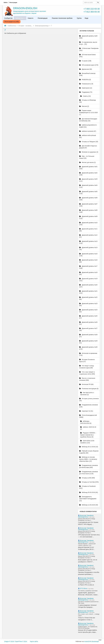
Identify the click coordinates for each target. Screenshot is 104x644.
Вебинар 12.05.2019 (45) (89, 505)
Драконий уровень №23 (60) (88, 305)
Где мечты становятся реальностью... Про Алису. (89, 602)
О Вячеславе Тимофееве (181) (89, 49)
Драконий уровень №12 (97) (88, 236)
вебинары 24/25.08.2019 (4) (86, 422)
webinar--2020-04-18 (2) (88, 428)
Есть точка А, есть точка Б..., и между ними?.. (89, 615)
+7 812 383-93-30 (92, 12)
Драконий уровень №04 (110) (88, 186)
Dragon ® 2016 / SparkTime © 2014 (16, 641)
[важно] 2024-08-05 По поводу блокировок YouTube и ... (87, 520)
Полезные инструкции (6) (89, 389)
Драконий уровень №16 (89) (88, 261)
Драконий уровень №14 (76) (88, 249)
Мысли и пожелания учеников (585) (87, 379)
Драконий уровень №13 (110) (88, 242)
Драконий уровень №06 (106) (88, 199)
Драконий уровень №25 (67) (88, 317)
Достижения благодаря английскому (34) (88, 120)
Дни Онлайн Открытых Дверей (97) (88, 147)
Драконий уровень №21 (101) (88, 292)
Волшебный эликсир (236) (87, 74)
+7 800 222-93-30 (92, 9)
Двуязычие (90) (86, 69)
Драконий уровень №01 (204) (88, 168)
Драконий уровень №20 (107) (88, 286)
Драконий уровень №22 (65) (88, 298)
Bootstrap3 (95, 641)
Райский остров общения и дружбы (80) (89, 452)
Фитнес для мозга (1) (87, 162)
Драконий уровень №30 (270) (88, 348)
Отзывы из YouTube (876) (89, 482)
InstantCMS (88, 641)
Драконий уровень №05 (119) (88, 192)
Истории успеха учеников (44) (89, 400)
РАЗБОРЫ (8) (85, 80)
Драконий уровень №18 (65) (88, 273)
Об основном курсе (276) (89, 65)
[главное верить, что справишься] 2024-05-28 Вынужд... (88, 627)
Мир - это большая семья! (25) (87, 157)
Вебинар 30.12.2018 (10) (89, 447)
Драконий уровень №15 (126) (88, 255)
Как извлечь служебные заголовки (88, 591)
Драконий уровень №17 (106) (88, 267)
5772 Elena (84, 589)
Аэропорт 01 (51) (86, 411)
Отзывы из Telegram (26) (89, 142)
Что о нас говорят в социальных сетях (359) (87, 373)
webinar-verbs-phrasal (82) (87, 136)
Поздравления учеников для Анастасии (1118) (88, 473)
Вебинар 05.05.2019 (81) (89, 492)
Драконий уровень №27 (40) (88, 329)
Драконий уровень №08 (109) (88, 211)
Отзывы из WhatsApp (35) (87, 101)
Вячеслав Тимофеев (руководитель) (86, 516)
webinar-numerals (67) (88, 131)
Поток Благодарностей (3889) (88, 416)
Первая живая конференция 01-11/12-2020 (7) (88, 113)
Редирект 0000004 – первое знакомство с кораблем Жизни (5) (88, 435)
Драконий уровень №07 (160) (88, 205)
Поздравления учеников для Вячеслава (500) (88, 466)
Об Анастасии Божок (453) (87, 56)
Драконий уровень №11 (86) (88, 230)
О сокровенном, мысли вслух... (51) (88, 43)
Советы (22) (85, 96)
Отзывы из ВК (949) (87, 478)
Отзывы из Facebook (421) (87, 487)
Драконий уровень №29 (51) (88, 342)
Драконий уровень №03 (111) (88, 180)
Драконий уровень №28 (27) (88, 336)
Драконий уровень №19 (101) (88, 280)
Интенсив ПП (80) (86, 384)
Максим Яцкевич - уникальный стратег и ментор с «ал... (87, 545)
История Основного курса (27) (87, 361)
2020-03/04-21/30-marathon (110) (87, 442)
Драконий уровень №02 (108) (88, 174)
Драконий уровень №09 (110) (88, 217)
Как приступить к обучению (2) (87, 394)
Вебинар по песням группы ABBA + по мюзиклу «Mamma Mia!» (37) (88, 459)
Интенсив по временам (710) (88, 354)
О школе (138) (85, 61)
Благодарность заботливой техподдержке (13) (88, 499)
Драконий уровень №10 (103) (88, 224)
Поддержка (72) (86, 92)
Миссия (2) (84, 106)
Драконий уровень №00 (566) (88, 37)
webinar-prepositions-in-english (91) (88, 126)
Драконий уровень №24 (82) (88, 311)
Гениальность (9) (86, 84)
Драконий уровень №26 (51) (88, 323)
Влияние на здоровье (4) (89, 152)
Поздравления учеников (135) (88, 406)
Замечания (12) (86, 88)
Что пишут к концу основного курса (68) (86, 367)
